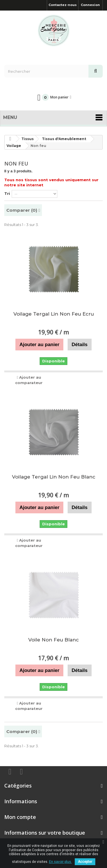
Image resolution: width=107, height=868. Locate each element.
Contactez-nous (63, 5)
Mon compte (20, 817)
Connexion (90, 5)
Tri (7, 193)
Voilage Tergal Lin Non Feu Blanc (54, 477)
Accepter (85, 862)
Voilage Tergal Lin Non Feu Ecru (54, 314)
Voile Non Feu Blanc (53, 640)
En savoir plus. (60, 862)
